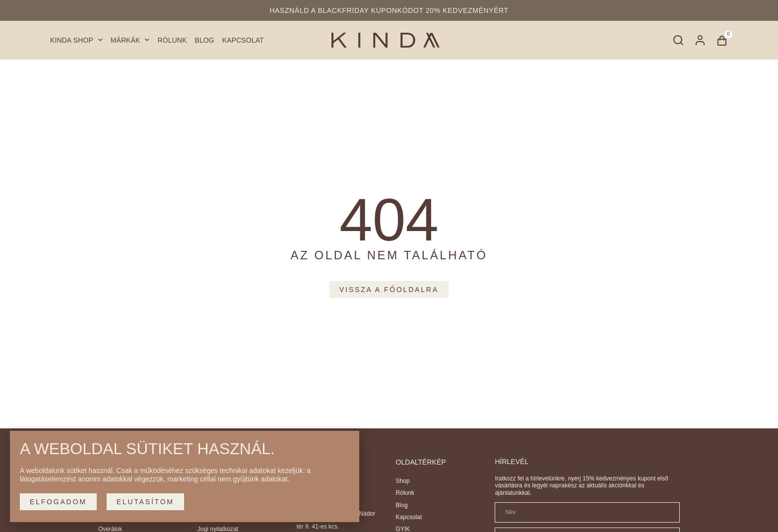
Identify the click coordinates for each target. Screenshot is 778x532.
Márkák (130, 40)
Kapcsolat (243, 40)
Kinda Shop (76, 40)
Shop (403, 481)
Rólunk (172, 40)
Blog (205, 40)
